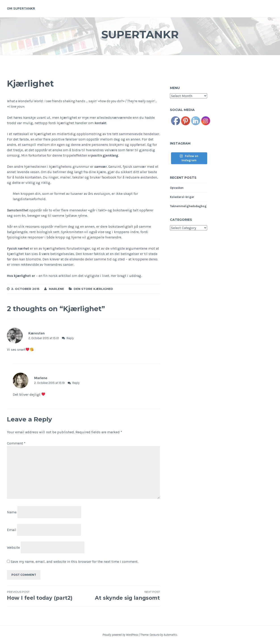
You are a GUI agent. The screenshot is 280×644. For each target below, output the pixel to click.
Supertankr (140, 34)
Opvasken (177, 188)
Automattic (170, 635)
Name (12, 512)
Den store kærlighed (93, 289)
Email (12, 530)
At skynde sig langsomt (122, 595)
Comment (16, 443)
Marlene (56, 289)
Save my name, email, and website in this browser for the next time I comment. (74, 562)
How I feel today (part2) (45, 595)
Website (13, 547)
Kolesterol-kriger (182, 197)
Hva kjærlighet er (21, 276)
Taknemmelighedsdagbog (188, 206)
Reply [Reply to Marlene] (76, 383)
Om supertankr (21, 8)
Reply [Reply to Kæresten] (70, 338)
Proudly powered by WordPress (120, 635)
